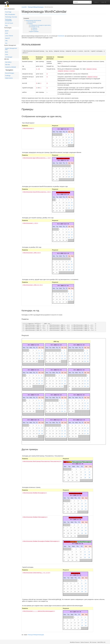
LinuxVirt (24, 7)
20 (57, 142)
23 (67, 142)
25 (72, 142)
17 (69, 139)
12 (53, 139)
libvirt (7, 52)
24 (69, 142)
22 (63, 142)
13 (57, 139)
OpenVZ (7, 38)
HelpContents (9, 78)
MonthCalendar (49, 7)
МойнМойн (61, 36)
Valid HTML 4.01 (101, 641)
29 (63, 145)
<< (58, 128)
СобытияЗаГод (76, 572)
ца (71, 461)
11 (72, 136)
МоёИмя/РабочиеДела (75, 517)
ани (69, 461)
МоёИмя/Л (67, 541)
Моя (65, 461)
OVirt (7, 54)
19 (53, 142)
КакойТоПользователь (63, 192)
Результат (35, 30)
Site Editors (8, 62)
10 (69, 136)
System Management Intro (11, 49)
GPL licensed (93, 641)
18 (72, 139)
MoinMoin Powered (75, 641)
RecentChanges (10, 73)
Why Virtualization (10, 14)
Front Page (8, 12)
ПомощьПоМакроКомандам (36, 7)
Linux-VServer (9, 36)
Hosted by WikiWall (11, 67)
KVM (7, 33)
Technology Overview (11, 17)
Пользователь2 (87, 461)
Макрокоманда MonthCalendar (33, 21)
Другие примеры (34, 31)
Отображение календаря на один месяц (40, 25)
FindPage (8, 76)
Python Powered (85, 641)
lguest (7, 31)
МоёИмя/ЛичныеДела (76, 493)
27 (57, 145)
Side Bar (8, 65)
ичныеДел (73, 541)
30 (67, 145)
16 (67, 139)
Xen (6, 43)
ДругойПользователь (63, 158)
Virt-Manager (9, 57)
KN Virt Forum (9, 23)
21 (60, 142)
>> (68, 128)
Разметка (35, 28)
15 (63, 139)
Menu (96, 2)
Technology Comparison (9, 20)
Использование (32, 22)
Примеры (30, 24)
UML (7, 41)
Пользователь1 (77, 461)
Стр (67, 461)
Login (103, 2)
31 (57, 179)
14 (60, 139)
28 (60, 145)
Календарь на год (35, 27)
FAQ (6, 26)
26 (53, 145)
